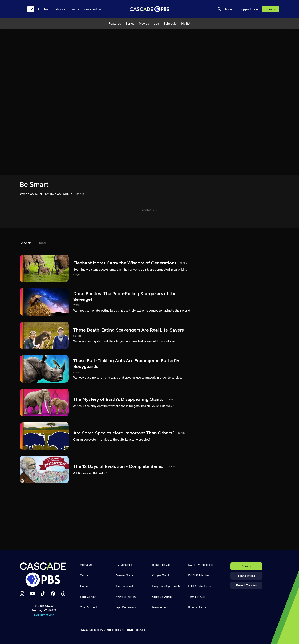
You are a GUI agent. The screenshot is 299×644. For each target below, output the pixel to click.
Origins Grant (161, 575)
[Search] (219, 9)
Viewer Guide (125, 575)
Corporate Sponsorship (167, 586)
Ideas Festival (161, 565)
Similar (41, 243)
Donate (270, 9)
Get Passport (125, 586)
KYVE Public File (198, 575)
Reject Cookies (246, 585)
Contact (85, 575)
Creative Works (162, 597)
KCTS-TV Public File (201, 565)
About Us (86, 565)
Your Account (89, 607)
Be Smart (34, 185)
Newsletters (246, 576)
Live (156, 24)
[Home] (44, 575)
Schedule (170, 24)
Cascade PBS (97, 630)
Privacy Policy (197, 607)
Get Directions (44, 615)
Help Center (88, 597)
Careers (85, 586)
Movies (144, 24)
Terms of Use (197, 597)
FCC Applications (199, 586)
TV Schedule (124, 565)
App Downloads (126, 607)
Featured (115, 24)
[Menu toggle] (22, 9)
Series (130, 24)
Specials (26, 243)
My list (186, 24)
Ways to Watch (126, 597)
